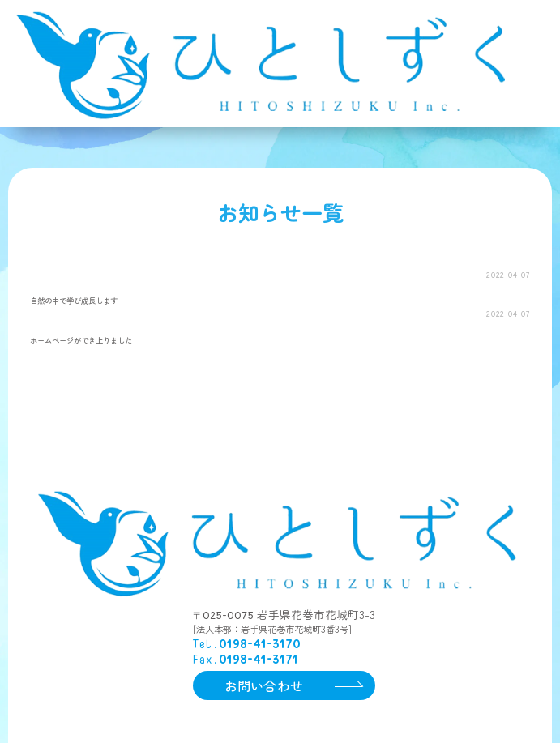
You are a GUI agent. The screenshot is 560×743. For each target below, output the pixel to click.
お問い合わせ (264, 703)
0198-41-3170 (260, 662)
